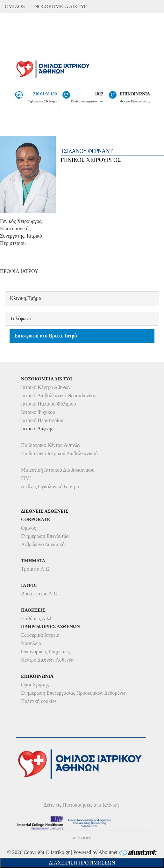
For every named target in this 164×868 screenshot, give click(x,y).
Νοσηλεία (31, 643)
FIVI (26, 478)
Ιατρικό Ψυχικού (38, 412)
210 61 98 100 (45, 94)
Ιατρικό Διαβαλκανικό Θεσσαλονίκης (59, 396)
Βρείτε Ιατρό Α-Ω (39, 594)
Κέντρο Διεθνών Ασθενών (48, 660)
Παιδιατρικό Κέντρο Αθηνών (51, 445)
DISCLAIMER (81, 838)
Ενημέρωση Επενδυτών (45, 536)
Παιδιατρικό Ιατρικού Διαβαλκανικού (59, 453)
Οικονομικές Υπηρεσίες (45, 652)
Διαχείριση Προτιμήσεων (82, 863)
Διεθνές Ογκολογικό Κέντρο (50, 486)
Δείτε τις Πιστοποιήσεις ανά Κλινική (81, 805)
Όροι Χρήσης (35, 685)
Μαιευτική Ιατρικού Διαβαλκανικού (58, 470)
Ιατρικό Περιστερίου (42, 420)
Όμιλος (29, 528)
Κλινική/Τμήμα (26, 298)
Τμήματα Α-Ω (35, 569)
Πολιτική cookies (39, 701)
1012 (99, 94)
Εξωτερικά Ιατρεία (40, 635)
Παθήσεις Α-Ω (36, 618)
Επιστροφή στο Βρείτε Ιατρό (46, 336)
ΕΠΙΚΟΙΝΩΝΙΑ (135, 94)
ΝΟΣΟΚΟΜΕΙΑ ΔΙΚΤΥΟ (61, 7)
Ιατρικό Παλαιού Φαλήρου (48, 404)
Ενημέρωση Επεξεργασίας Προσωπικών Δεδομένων (74, 693)
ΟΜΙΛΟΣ (15, 7)
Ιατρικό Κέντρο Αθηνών (46, 387)
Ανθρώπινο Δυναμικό (43, 544)
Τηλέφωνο (21, 319)
